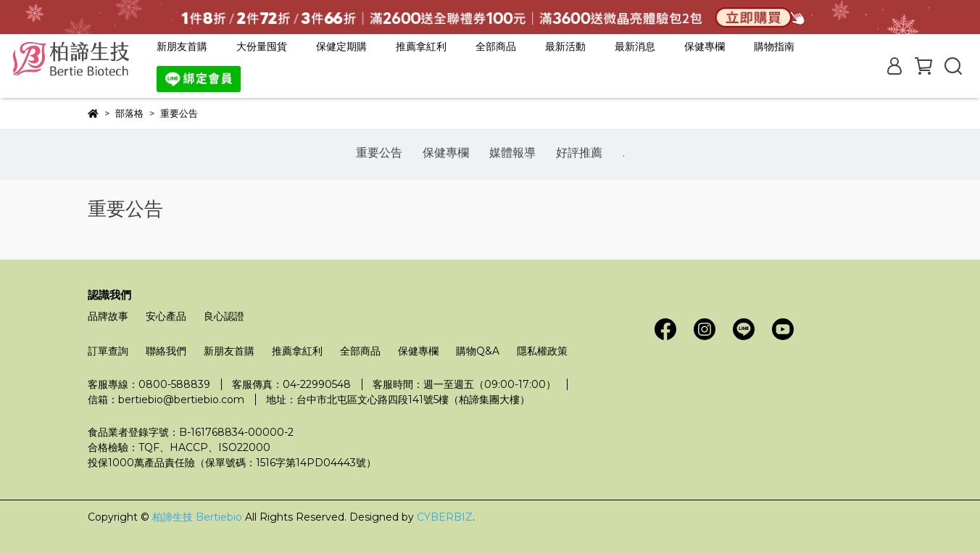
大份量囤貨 (262, 46)
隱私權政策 (542, 351)
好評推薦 (579, 153)
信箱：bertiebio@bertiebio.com (166, 400)
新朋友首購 (182, 46)
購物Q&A (478, 351)
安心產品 (166, 316)
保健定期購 (341, 46)
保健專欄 (446, 153)
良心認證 (224, 316)
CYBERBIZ (445, 517)
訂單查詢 (108, 351)
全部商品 (496, 46)
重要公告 (379, 153)
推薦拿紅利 (421, 46)
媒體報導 (512, 153)
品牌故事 (108, 316)
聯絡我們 (166, 351)
